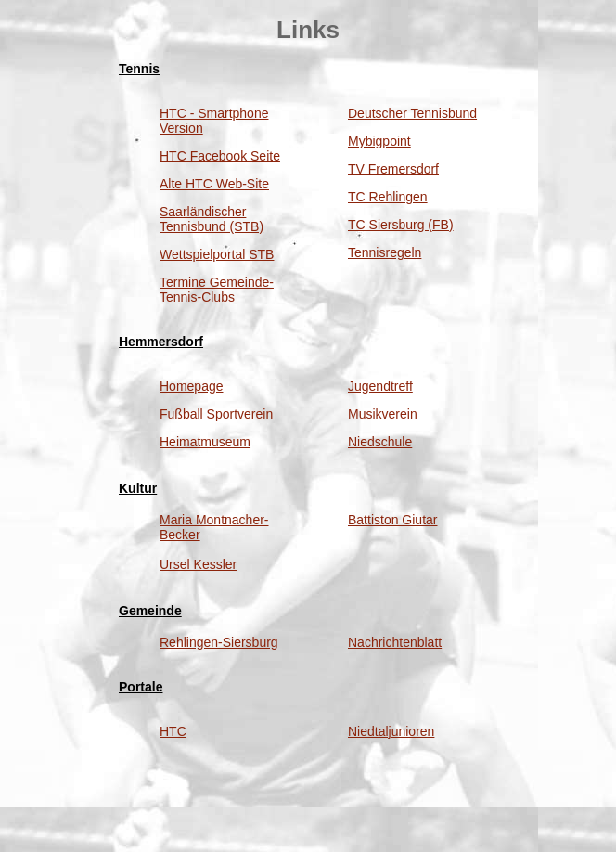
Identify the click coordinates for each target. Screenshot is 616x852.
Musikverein (383, 414)
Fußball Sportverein (216, 414)
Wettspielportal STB (217, 254)
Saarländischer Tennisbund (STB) (212, 219)
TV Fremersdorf (393, 169)
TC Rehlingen (388, 197)
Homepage (192, 386)
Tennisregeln (385, 252)
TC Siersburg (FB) (401, 225)
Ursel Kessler (198, 564)
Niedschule (380, 442)
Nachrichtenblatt (395, 642)
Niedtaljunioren (391, 731)
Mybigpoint (379, 141)
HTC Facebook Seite (220, 156)
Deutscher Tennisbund (412, 113)
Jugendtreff (380, 386)
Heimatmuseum (205, 442)
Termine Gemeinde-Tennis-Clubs (217, 290)
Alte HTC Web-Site (214, 184)
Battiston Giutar (393, 520)
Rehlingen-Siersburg (219, 642)
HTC (173, 731)
